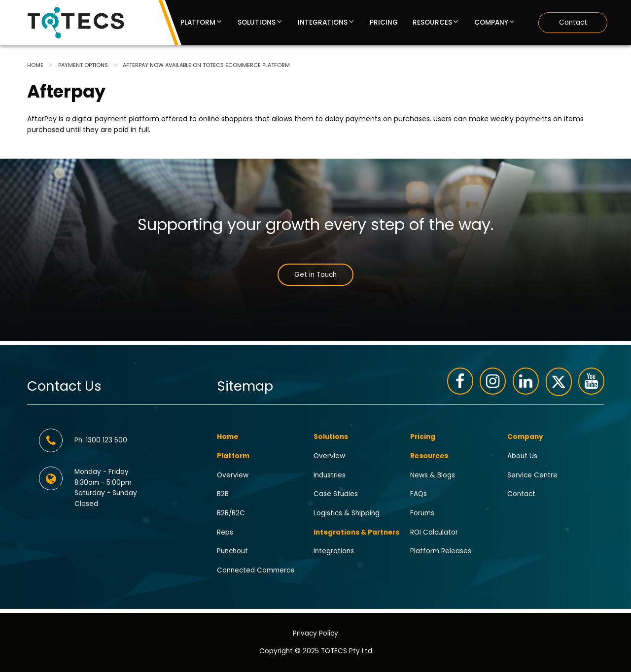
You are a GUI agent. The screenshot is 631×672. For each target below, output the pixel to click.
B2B (223, 494)
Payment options (83, 65)
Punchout (232, 551)
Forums (422, 513)
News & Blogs (433, 475)
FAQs (419, 494)
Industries (330, 475)
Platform (198, 23)
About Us (522, 455)
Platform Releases (441, 551)
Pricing (384, 23)
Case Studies (336, 494)
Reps (225, 532)
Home (35, 65)
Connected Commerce (256, 570)
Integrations (323, 23)
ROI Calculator (434, 532)
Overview (233, 475)
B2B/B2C (231, 513)
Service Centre (532, 475)
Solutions (257, 23)
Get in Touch (315, 275)
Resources (432, 23)
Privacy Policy (315, 633)
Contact (573, 22)
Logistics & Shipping (347, 513)
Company (491, 23)
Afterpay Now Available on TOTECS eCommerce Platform (206, 65)
